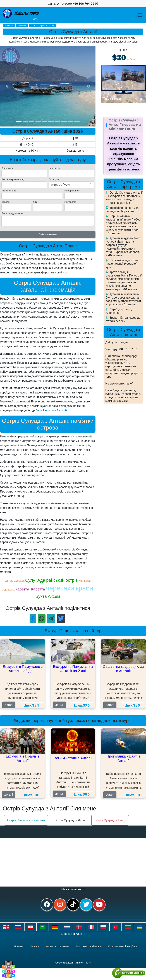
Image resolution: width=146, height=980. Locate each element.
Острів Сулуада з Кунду (110, 820)
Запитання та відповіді (89, 946)
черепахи (61, 588)
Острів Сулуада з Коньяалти (26, 820)
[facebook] (47, 905)
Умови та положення (57, 946)
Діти (35, 202)
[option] (72, 86)
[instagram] (60, 905)
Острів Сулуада (15, 581)
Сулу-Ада (36, 580)
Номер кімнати (72, 191)
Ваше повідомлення (12, 213)
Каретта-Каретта (31, 589)
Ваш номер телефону (13, 179)
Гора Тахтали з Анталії (51, 410)
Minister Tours (21, 15)
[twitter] (86, 905)
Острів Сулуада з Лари (70, 820)
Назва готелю (9, 191)
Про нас (19, 946)
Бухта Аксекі (48, 596)
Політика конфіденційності (124, 946)
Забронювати (48, 234)
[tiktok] (73, 905)
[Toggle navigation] (140, 15)
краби (84, 588)
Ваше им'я (7, 168)
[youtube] (99, 905)
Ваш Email (54, 168)
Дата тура (54, 179)
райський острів (63, 580)
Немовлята (70, 202)
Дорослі (6, 202)
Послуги (34, 946)
